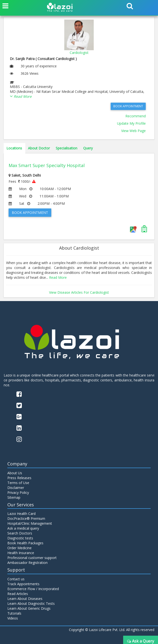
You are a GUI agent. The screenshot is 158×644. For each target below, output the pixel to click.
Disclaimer (16, 488)
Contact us (16, 579)
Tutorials (14, 613)
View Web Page (133, 131)
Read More (58, 277)
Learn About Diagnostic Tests (31, 603)
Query (88, 148)
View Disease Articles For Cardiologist (79, 292)
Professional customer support (32, 558)
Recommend (136, 116)
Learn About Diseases (25, 599)
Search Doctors (20, 533)
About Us (15, 473)
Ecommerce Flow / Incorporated (33, 589)
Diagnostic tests (20, 538)
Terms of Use (18, 483)
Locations (14, 148)
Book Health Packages (25, 543)
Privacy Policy (18, 492)
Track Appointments (23, 584)
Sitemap (14, 497)
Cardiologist (79, 53)
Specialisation (66, 148)
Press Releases (19, 478)
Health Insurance (21, 553)
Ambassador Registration (27, 563)
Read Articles (18, 594)
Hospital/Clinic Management (30, 523)
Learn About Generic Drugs (29, 608)
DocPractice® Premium (26, 518)
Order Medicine (20, 548)
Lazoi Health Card (21, 514)
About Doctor (39, 148)
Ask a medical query (23, 528)
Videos (13, 618)
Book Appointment (128, 106)
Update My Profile (131, 123)
